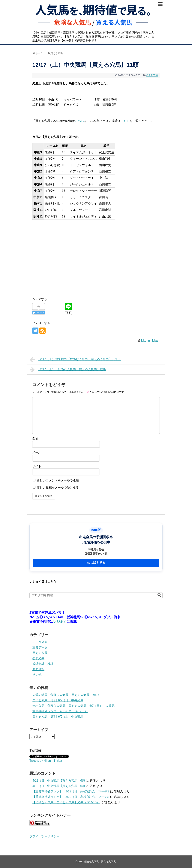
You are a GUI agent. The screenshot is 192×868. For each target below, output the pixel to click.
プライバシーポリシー (44, 836)
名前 (35, 439)
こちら (79, 121)
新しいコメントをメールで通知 (58, 480)
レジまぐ (60, 622)
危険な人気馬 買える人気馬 (100, 862)
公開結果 (38, 658)
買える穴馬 (152, 75)
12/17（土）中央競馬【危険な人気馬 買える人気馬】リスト (75, 360)
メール (37, 452)
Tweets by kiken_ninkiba (46, 761)
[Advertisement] (96, 254)
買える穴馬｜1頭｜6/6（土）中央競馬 (58, 717)
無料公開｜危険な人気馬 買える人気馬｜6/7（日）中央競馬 (73, 706)
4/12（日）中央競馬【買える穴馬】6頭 (59, 781)
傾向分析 (38, 669)
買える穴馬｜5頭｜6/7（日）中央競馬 (58, 700)
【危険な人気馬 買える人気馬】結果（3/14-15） (66, 802)
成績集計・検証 (43, 664)
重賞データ (40, 647)
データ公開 (40, 642)
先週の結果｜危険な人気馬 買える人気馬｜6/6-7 (66, 695)
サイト (37, 466)
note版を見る (96, 563)
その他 (37, 675)
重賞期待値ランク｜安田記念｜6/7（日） (60, 711)
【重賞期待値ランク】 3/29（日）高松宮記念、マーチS (71, 791)
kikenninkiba (149, 341)
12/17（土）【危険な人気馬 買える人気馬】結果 (68, 370)
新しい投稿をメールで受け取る (58, 488)
